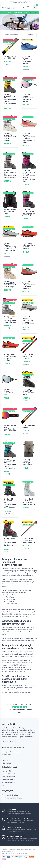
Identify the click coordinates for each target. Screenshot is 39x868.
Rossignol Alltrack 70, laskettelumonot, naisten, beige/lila (10, 137)
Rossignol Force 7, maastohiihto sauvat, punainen (29, 541)
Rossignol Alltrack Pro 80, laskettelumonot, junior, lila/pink (29, 212)
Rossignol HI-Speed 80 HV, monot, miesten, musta (28, 392)
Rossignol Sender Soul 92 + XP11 (29, 426)
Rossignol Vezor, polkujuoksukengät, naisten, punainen (29, 246)
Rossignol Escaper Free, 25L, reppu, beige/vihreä (28, 462)
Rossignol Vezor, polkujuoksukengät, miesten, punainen (10, 357)
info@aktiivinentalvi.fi (10, 795)
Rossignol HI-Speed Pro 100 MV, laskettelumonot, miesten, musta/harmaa (10, 503)
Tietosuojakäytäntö (8, 780)
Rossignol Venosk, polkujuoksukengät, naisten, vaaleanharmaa (29, 320)
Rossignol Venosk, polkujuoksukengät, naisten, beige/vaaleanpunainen (29, 138)
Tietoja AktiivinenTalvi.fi (10, 774)
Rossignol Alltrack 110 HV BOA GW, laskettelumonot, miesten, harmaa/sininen (10, 464)
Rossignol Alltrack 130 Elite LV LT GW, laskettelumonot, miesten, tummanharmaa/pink (29, 176)
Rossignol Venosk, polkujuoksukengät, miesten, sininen (29, 60)
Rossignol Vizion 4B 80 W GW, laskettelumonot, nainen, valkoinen (29, 502)
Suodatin (29, 35)
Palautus (5, 760)
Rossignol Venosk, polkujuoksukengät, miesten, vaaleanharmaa (10, 247)
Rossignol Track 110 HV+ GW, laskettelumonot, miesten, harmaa (10, 319)
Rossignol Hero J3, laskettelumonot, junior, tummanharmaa (10, 542)
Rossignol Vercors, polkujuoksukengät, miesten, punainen (29, 285)
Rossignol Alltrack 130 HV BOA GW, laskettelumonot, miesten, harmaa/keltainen (10, 100)
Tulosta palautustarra (9, 782)
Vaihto (4, 758)
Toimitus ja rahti (7, 755)
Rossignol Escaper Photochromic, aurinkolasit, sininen (28, 98)
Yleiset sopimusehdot (9, 777)
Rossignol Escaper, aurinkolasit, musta (8, 392)
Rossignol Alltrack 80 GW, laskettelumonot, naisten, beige (10, 284)
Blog (3, 785)
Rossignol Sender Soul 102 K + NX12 (10, 57)
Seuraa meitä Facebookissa (12, 798)
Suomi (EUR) (8, 741)
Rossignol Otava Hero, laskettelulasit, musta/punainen (10, 428)
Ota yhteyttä (6, 771)
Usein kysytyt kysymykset (11, 752)
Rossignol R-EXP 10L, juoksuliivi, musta (10, 211)
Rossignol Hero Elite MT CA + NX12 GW (28, 357)
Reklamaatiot (6, 763)
